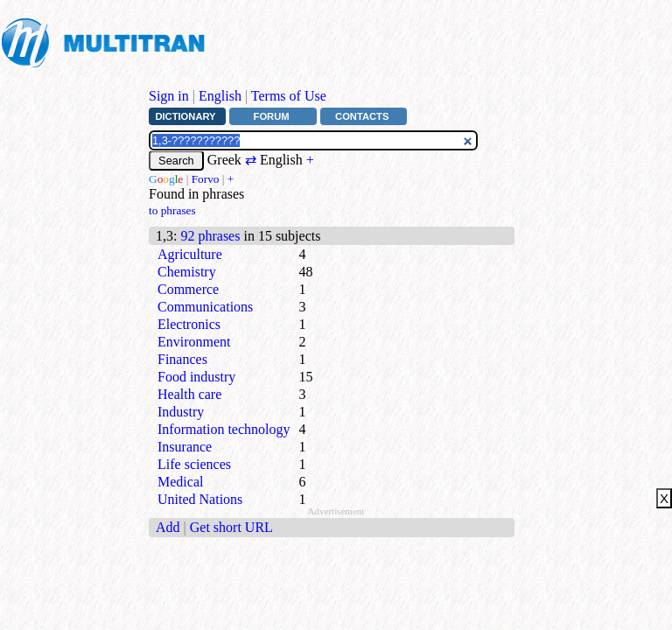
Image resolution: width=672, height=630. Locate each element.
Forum (272, 116)
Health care (189, 394)
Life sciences (194, 464)
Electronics (189, 324)
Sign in (169, 96)
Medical (180, 482)
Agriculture (190, 254)
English (220, 96)
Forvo (206, 179)
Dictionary (185, 116)
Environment (194, 342)
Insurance (185, 447)
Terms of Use (289, 96)
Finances (182, 359)
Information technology (224, 429)
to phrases (172, 210)
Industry (181, 412)
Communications (205, 307)
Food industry (196, 377)
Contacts (362, 116)
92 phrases (210, 236)
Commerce (188, 289)
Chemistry (187, 272)
